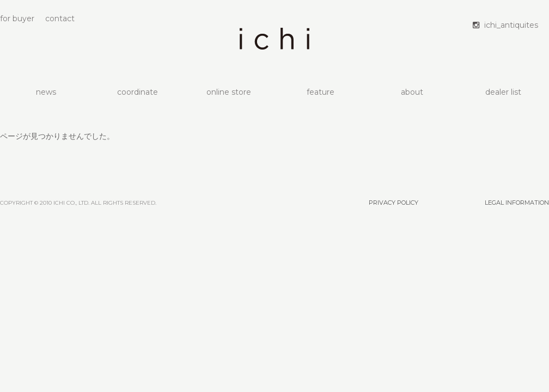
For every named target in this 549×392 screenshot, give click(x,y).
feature (321, 92)
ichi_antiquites (511, 25)
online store (229, 92)
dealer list (503, 92)
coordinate (138, 92)
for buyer (17, 19)
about (412, 92)
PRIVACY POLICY (394, 203)
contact (60, 19)
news (46, 92)
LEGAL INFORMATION (517, 203)
